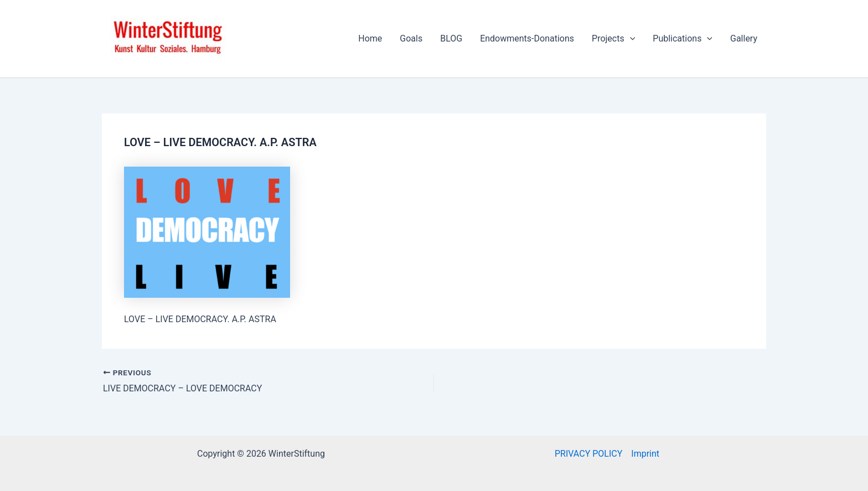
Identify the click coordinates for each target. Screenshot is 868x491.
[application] (630, 39)
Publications (683, 39)
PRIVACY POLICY (588, 454)
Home (370, 38)
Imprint (645, 454)
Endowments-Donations (527, 38)
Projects (613, 39)
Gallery (744, 38)
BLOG (451, 38)
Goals (411, 38)
